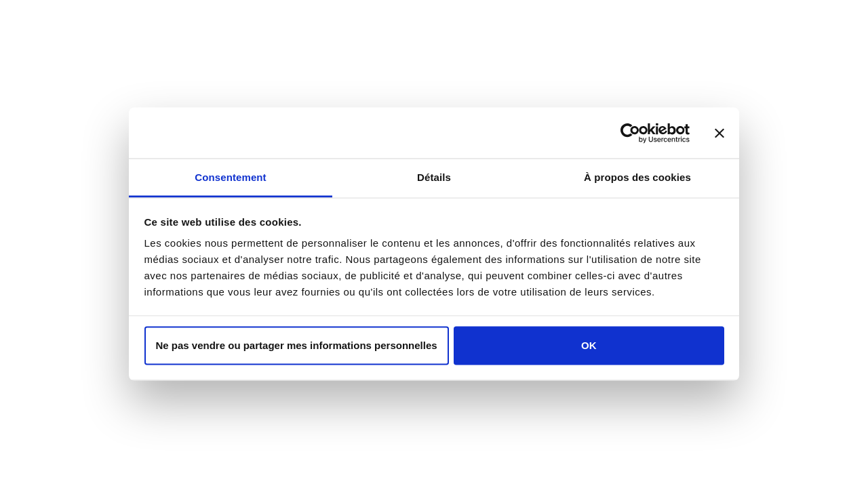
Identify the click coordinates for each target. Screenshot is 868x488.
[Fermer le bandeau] (719, 133)
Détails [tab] (434, 177)
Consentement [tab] (230, 177)
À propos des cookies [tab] (637, 177)
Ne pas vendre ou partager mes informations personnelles (297, 345)
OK (589, 345)
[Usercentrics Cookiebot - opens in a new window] (630, 133)
